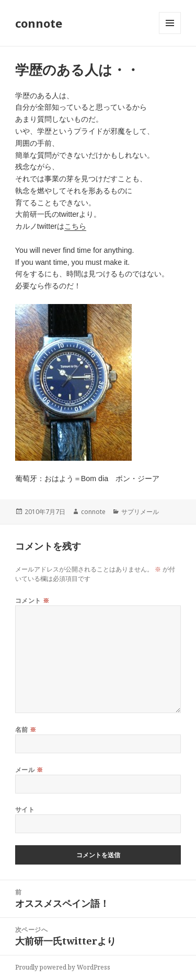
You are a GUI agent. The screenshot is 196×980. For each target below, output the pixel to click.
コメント (32, 600)
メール (29, 770)
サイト (25, 809)
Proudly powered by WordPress (63, 967)
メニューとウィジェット (170, 34)
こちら (75, 226)
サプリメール (140, 512)
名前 (26, 730)
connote (39, 23)
